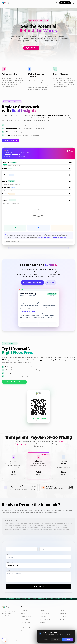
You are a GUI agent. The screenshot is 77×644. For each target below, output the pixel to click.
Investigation (25, 625)
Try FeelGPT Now (31, 48)
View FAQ (51, 283)
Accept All (68, 639)
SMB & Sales (24, 613)
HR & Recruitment (26, 616)
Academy (43, 622)
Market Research (26, 628)
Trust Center (63, 616)
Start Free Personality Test (14, 381)
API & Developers (45, 619)
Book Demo (65, 3)
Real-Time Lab (44, 616)
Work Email (42, 546)
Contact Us (63, 619)
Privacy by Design (49, 599)
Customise (44, 639)
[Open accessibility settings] (4, 640)
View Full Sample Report (32, 283)
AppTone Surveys (45, 613)
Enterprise (24, 611)
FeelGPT (43, 611)
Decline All (56, 639)
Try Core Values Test (10, 141)
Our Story (62, 611)
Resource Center (45, 625)
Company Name (9, 554)
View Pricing (47, 48)
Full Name (8, 546)
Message (8, 571)
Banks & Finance (26, 619)
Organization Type (11, 563)
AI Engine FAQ (63, 613)
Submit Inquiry (38, 586)
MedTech (24, 631)
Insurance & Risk (26, 622)
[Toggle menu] (73, 3)
